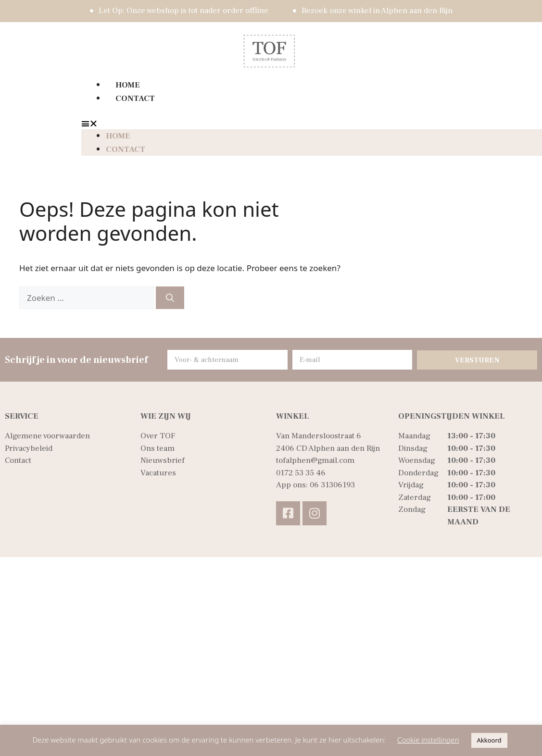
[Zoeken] (170, 298)
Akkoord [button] (489, 740)
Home (128, 85)
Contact (135, 99)
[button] (269, 124)
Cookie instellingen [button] (428, 740)
